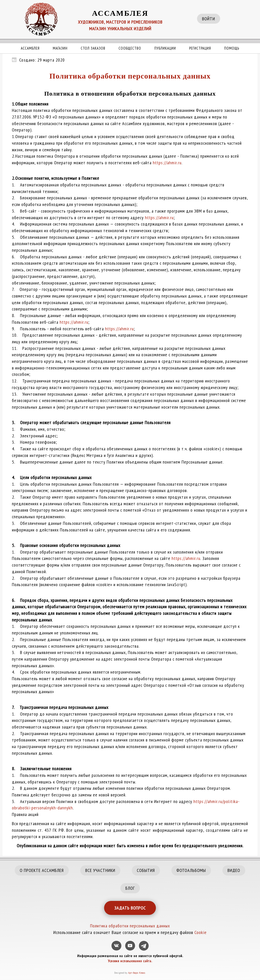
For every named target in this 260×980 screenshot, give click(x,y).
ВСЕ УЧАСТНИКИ (100, 870)
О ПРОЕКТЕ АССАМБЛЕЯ (42, 870)
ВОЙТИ (209, 19)
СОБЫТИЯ (146, 870)
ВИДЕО (234, 870)
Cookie (201, 932)
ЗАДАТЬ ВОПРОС (130, 908)
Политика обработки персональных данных (130, 76)
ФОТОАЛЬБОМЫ (191, 870)
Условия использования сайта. (130, 961)
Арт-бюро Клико (137, 973)
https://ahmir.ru (167, 163)
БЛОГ (130, 888)
